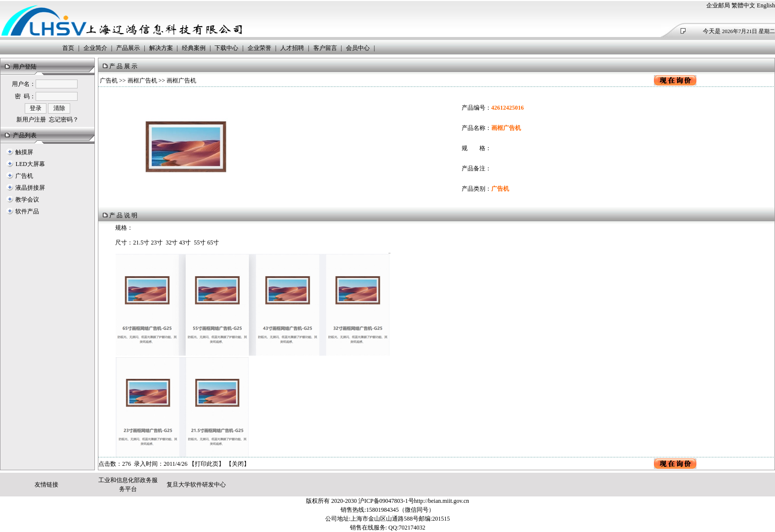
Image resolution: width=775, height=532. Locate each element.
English (766, 5)
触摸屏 (24, 152)
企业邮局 (718, 5)
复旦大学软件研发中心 (196, 485)
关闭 (238, 464)
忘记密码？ (64, 120)
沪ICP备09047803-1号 (386, 501)
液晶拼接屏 (30, 188)
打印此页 (207, 464)
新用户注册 (31, 120)
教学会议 (27, 200)
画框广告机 (142, 81)
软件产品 (27, 211)
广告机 (24, 176)
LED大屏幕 (30, 164)
